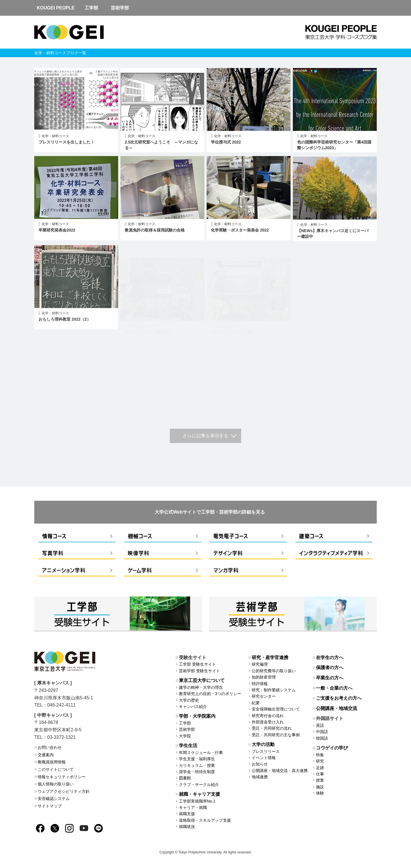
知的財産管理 (264, 677)
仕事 (320, 774)
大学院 (185, 736)
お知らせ (260, 764)
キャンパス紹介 (193, 707)
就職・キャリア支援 (200, 794)
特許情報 (260, 684)
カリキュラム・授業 (197, 765)
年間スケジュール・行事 (201, 753)
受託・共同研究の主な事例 (276, 735)
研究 (320, 761)
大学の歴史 (189, 700)
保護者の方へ (330, 668)
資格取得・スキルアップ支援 (205, 820)
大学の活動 (263, 744)
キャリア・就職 (193, 807)
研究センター (264, 696)
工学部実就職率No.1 (197, 801)
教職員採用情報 (52, 762)
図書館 (185, 778)
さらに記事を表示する (205, 436)
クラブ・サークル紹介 (199, 785)
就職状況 (187, 827)
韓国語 (322, 738)
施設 (320, 787)
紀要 (256, 703)
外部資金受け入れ (268, 722)
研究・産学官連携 (270, 658)
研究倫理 (260, 664)
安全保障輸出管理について (276, 709)
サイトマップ (50, 806)
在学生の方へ (330, 658)
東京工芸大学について (202, 680)
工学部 (185, 723)
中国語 (322, 732)
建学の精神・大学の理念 (201, 687)
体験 (320, 793)
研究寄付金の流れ (268, 716)
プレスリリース (266, 751)
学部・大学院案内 (197, 716)
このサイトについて (56, 769)
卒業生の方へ (330, 678)
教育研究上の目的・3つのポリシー (210, 694)
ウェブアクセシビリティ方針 (64, 791)
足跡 (320, 768)
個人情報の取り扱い (56, 784)
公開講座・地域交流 (337, 708)
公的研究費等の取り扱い (274, 671)
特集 (320, 755)
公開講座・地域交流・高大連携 (280, 771)
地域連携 (260, 777)
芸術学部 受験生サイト (200, 671)
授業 (320, 780)
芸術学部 (187, 729)
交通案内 (46, 755)
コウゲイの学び (332, 748)
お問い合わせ (50, 747)
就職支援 (187, 814)
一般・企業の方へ (334, 688)
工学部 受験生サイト (198, 664)
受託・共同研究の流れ (272, 728)
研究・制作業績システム (274, 690)
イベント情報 (264, 758)
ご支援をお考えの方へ (339, 698)
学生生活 (188, 746)
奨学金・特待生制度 (197, 772)
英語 (320, 725)
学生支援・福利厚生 (197, 759)
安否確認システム (54, 799)
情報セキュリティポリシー (62, 777)
